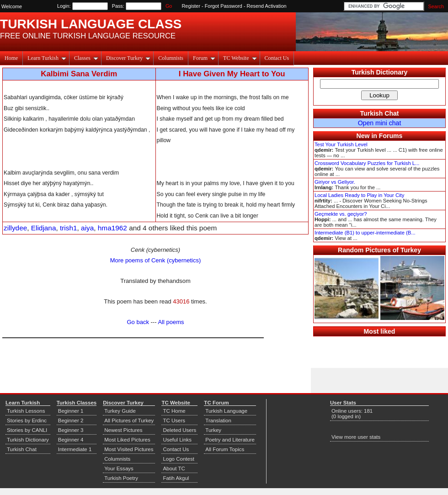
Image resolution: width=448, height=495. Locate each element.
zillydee (15, 228)
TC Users (174, 420)
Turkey (213, 430)
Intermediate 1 (75, 449)
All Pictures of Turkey (129, 420)
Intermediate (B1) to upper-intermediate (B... (365, 233)
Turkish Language (226, 411)
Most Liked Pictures (127, 440)
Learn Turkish (47, 58)
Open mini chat (380, 123)
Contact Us (277, 58)
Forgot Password (224, 6)
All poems (171, 322)
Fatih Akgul (176, 478)
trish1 (69, 228)
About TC (174, 468)
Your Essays (119, 468)
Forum (204, 58)
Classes (86, 58)
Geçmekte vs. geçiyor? (341, 214)
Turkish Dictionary (380, 72)
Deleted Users (179, 430)
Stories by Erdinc (27, 420)
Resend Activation (267, 6)
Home (11, 58)
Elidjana (44, 228)
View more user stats (356, 437)
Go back (138, 322)
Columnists (171, 58)
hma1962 (112, 228)
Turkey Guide (120, 411)
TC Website (240, 58)
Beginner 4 (71, 440)
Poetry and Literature (230, 440)
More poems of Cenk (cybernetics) (156, 260)
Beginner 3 (71, 430)
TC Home (174, 411)
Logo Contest (179, 459)
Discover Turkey (128, 58)
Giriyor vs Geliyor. (335, 182)
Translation (218, 420)
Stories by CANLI (27, 430)
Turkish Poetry (121, 478)
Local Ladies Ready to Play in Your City (359, 195)
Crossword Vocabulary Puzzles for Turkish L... (367, 163)
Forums (391, 136)
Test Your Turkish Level (341, 144)
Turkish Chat (380, 113)
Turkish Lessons (26, 411)
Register (191, 6)
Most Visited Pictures (129, 449)
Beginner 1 (71, 411)
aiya (87, 228)
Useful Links (177, 440)
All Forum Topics (225, 449)
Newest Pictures (123, 430)
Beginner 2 (71, 420)
